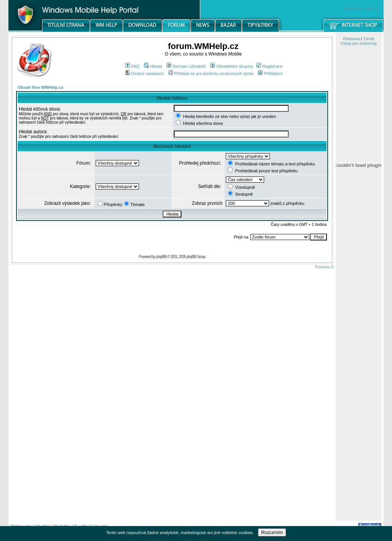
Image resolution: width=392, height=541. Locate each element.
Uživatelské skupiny (232, 66)
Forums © (325, 267)
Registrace (269, 66)
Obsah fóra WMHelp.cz (40, 87)
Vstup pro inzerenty (359, 43)
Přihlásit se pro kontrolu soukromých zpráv (211, 74)
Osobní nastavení (145, 74)
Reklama (351, 39)
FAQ (132, 66)
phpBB (161, 257)
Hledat (153, 66)
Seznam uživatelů (186, 66)
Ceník (369, 39)
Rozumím (272, 532)
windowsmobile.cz (361, 8)
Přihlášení (270, 74)
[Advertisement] (359, 399)
